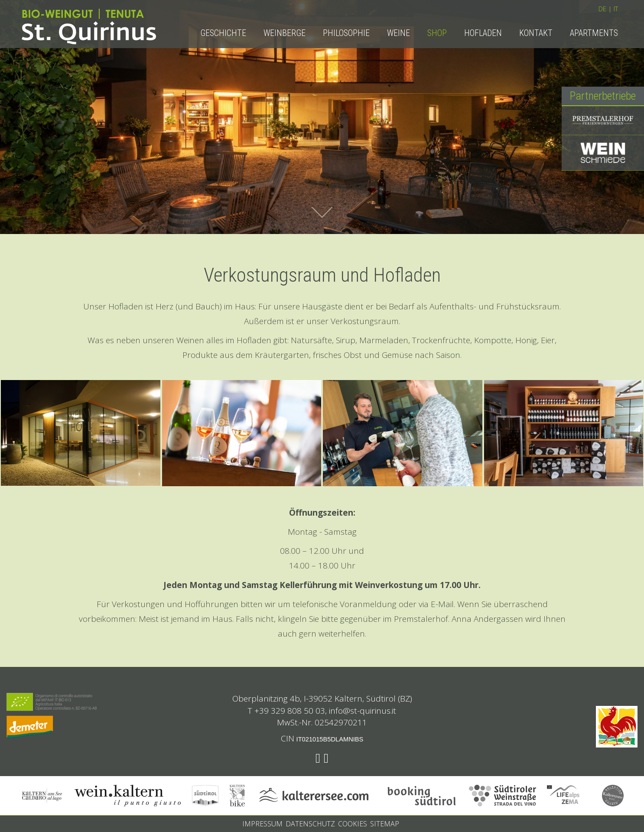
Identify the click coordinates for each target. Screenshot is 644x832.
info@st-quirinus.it (363, 711)
